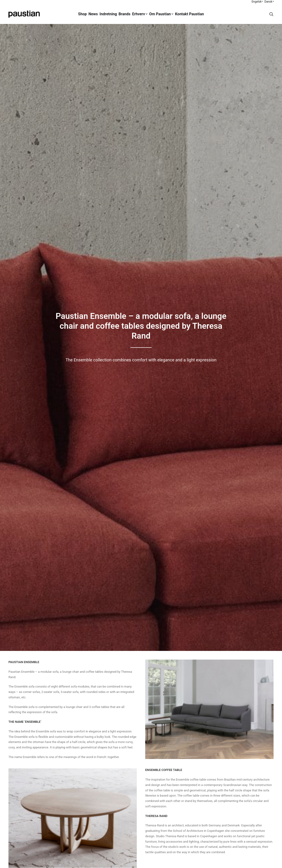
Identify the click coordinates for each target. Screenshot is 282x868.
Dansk (269, 2)
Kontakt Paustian (190, 14)
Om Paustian (161, 14)
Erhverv (140, 14)
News (93, 14)
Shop (82, 14)
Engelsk (257, 2)
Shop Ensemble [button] (141, 617)
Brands (125, 14)
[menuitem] (257, 2)
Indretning (108, 14)
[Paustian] (24, 14)
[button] (271, 14)
